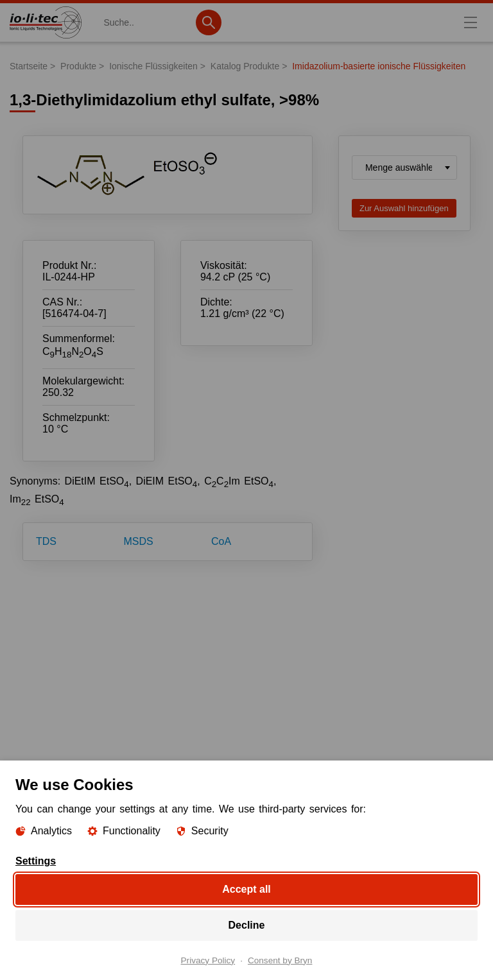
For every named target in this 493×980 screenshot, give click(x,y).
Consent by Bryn (280, 960)
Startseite (29, 66)
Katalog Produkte (245, 66)
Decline (247, 924)
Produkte (78, 66)
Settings (36, 861)
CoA (221, 541)
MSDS (139, 541)
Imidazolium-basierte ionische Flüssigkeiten (379, 66)
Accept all (246, 889)
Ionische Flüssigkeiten (153, 66)
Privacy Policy (208, 960)
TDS (46, 541)
